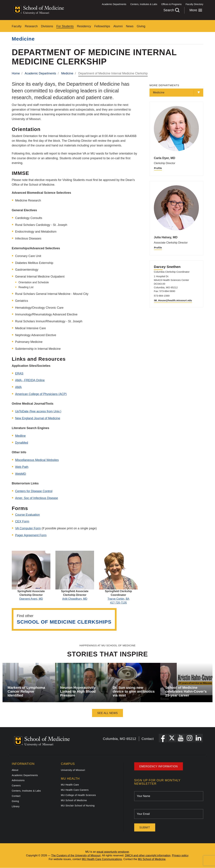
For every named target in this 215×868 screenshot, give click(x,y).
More (196, 10)
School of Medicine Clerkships (64, 622)
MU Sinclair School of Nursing (78, 806)
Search (171, 10)
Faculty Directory (194, 4)
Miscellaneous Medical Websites (37, 460)
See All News (107, 713)
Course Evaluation (27, 515)
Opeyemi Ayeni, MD (31, 599)
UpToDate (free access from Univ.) (38, 411)
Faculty (17, 26)
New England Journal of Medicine (38, 418)
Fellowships (102, 26)
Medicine (23, 39)
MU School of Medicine (74, 800)
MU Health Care (70, 785)
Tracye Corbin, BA (118, 599)
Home (16, 73)
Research (31, 26)
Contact (148, 739)
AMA (18, 387)
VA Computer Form (28, 528)
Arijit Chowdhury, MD (75, 599)
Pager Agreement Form (31, 535)
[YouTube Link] (181, 738)
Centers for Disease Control (34, 491)
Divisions (47, 26)
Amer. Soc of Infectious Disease (37, 498)
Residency (84, 26)
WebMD (21, 474)
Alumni (118, 26)
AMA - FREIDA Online (30, 380)
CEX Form (22, 521)
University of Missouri (73, 770)
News (130, 26)
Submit (145, 828)
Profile (158, 168)
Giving (141, 26)
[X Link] (172, 738)
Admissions (18, 780)
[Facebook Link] (163, 738)
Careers (16, 786)
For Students (65, 26)
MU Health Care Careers (75, 790)
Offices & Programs (171, 4)
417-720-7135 (118, 603)
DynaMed (22, 443)
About (15, 770)
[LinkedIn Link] (199, 738)
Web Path (22, 467)
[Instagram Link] (190, 738)
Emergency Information (159, 766)
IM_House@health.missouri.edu (173, 300)
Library (16, 806)
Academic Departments (114, 4)
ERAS (19, 373)
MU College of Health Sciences (78, 795)
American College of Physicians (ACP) (41, 394)
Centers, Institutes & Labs (144, 4)
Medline (20, 436)
